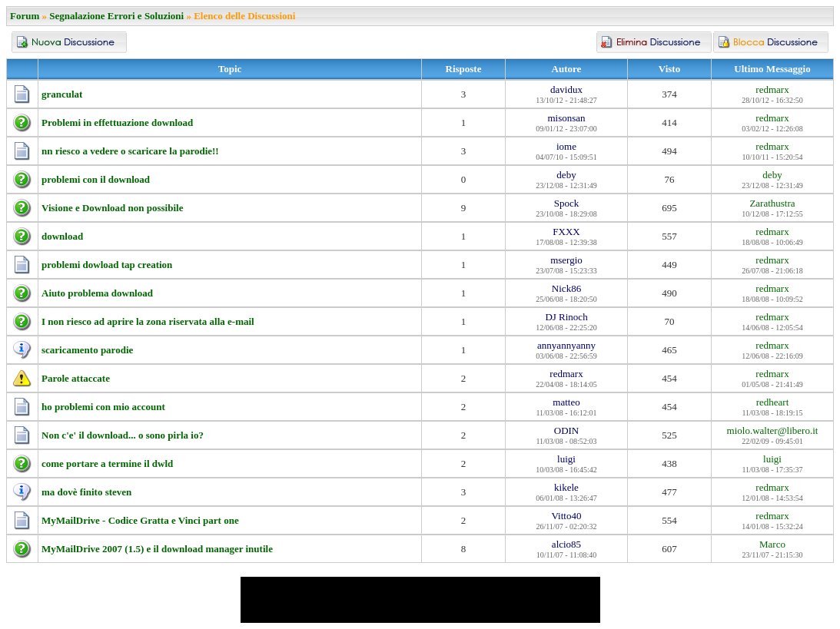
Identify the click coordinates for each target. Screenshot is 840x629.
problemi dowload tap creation (107, 265)
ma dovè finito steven (86, 492)
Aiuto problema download (97, 293)
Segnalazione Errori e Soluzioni (116, 16)
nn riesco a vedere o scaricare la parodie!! (130, 151)
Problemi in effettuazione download (117, 122)
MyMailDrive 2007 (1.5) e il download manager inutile (157, 549)
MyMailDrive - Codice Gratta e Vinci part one (140, 520)
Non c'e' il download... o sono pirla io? (123, 435)
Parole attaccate (76, 378)
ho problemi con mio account (103, 407)
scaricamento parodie (87, 350)
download (62, 236)
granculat (62, 94)
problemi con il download (96, 179)
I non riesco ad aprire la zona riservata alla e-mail (148, 321)
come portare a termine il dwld (107, 463)
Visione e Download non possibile (112, 208)
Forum (25, 16)
